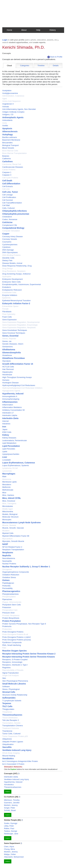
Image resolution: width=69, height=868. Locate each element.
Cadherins (7, 159)
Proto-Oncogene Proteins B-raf (15, 634)
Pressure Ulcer (8, 613)
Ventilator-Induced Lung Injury (17, 750)
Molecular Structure (10, 517)
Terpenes (7, 703)
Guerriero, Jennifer (12, 803)
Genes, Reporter (9, 339)
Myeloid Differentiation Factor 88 (16, 536)
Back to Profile (55, 57)
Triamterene (7, 731)
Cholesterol (7, 217)
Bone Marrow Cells (10, 151)
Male (4, 476)
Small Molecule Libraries (14, 684)
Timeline (41, 66)
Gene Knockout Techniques (14, 333)
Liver (5, 457)
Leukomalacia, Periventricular (15, 440)
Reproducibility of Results (13, 670)
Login (5, 40)
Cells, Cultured (8, 208)
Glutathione (7, 355)
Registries (6, 668)
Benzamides (7, 143)
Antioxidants (7, 120)
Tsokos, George (11, 831)
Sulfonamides (9, 698)
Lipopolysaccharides (11, 454)
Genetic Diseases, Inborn (13, 344)
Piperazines (7, 599)
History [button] (53, 30)
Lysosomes (7, 471)
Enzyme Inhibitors (10, 295)
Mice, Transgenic (9, 503)
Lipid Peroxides (9, 449)
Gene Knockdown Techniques (15, 330)
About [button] (24, 30)
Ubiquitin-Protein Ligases (13, 742)
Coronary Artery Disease (13, 236)
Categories (25, 66)
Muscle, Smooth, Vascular (13, 528)
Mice (4, 493)
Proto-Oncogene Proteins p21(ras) (17, 640)
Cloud (9, 66)
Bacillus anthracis (10, 137)
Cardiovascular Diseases (13, 167)
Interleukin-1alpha (10, 415)
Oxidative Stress (9, 577)
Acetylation (7, 91)
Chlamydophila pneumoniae (16, 214)
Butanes (6, 156)
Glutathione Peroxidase (14, 358)
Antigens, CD (8, 114)
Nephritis (7, 556)
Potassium (7, 607)
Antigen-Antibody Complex (13, 112)
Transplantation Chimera (13, 726)
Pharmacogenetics (11, 591)
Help (38, 30)
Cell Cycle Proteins (10, 178)
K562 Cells (7, 432)
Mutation (6, 531)
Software (6, 686)
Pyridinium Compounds (12, 642)
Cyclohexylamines (10, 245)
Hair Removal (8, 369)
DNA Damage (8, 250)
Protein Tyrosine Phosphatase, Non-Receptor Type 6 (24, 624)
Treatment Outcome (11, 728)
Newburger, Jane (11, 834)
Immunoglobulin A (10, 396)
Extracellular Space (10, 306)
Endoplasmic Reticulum (12, 290)
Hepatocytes (7, 372)
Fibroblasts (7, 312)
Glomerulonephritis (12, 353)
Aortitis (5, 126)
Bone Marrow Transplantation (15, 153)
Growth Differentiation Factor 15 (18, 364)
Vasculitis (7, 747)
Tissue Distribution (10, 718)
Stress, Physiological (11, 689)
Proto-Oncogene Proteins (13, 632)
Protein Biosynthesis (11, 618)
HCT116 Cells (8, 367)
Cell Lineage (7, 195)
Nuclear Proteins (9, 564)
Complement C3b (10, 225)
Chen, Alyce (9, 847)
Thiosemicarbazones (12, 715)
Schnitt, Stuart (10, 810)
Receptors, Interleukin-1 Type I (15, 665)
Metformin (6, 487)
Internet (5, 421)
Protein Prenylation (11, 621)
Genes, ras (7, 341)
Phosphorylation (9, 597)
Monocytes (7, 520)
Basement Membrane (11, 140)
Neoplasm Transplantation (13, 550)
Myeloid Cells (8, 533)
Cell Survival (7, 200)
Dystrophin (7, 277)
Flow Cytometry (9, 314)
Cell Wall (6, 205)
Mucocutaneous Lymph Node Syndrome (21, 522)
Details (56, 66)
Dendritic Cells (8, 258)
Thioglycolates (8, 709)
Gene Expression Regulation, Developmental (21, 322)
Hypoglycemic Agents (11, 391)
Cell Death (7, 181)
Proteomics (7, 629)
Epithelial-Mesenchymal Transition (16, 301)
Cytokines (6, 247)
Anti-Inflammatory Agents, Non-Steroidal (19, 109)
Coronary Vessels (10, 239)
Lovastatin (7, 460)
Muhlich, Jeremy (11, 805)
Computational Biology (13, 228)
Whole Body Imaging (11, 753)
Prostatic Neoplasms (11, 615)
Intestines (6, 424)
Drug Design (7, 268)
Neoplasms (8, 552)
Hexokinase (7, 375)
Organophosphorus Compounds (16, 572)
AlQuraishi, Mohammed (14, 857)
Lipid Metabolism (9, 443)
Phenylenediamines (10, 594)
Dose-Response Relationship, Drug (17, 266)
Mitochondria (8, 512)
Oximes (6, 580)
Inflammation (8, 405)
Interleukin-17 (8, 413)
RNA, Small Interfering (12, 645)
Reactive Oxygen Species (15, 651)
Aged (4, 99)
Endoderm (7, 287)
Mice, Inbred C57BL (12, 498)
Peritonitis (6, 586)
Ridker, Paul (9, 828)
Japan (5, 429)
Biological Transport (10, 145)
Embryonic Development (13, 279)
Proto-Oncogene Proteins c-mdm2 (16, 637)
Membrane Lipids (9, 482)
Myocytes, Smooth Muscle (13, 541)
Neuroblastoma (9, 558)
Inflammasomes (10, 402)
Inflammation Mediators (12, 407)
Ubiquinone (7, 739)
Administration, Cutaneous (13, 96)
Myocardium (7, 539)
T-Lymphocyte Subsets (12, 701)
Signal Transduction (10, 673)
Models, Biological (10, 514)
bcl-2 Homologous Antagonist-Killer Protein (20, 761)
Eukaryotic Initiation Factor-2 (16, 303)
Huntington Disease (10, 383)
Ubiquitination (8, 744)
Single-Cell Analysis (10, 675)
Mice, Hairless (8, 495)
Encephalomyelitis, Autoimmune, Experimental (21, 284)
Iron (4, 427)
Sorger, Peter (10, 808)
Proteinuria (7, 626)
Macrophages (9, 474)
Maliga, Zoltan (10, 854)
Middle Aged (7, 509)
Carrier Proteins (9, 170)
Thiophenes (7, 712)
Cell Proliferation (9, 197)
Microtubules (8, 506)
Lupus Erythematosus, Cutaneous (19, 463)
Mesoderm (7, 485)
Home (9, 30)
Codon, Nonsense (10, 219)
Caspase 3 (7, 175)
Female (5, 309)
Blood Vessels (8, 148)
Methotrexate (8, 490)
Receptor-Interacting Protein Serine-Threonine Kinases (29, 657)
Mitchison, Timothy (12, 800)
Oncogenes (7, 569)
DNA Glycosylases (10, 252)
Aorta (5, 123)
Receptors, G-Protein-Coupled (15, 660)
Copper (6, 234)
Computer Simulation (11, 231)
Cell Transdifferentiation (12, 203)
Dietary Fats (7, 260)
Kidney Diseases (9, 438)
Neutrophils (7, 561)
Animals (6, 107)
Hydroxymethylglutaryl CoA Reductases (19, 385)
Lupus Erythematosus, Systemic (16, 465)
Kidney (6, 435)
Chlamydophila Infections (15, 211)
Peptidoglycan (8, 583)
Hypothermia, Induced (13, 394)
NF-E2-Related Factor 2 (12, 547)
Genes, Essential (10, 336)
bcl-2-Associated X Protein (13, 764)
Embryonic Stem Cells (11, 282)
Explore (8, 792)
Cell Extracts (8, 186)
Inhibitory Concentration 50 (13, 410)
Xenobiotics (8, 758)
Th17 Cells (7, 706)
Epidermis (6, 298)
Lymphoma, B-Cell (10, 468)
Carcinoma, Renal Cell (12, 164)
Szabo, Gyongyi (11, 823)
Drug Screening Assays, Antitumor (16, 274)
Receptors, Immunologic (12, 662)
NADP (5, 544)
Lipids (5, 452)
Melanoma (7, 479)
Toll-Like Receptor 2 (11, 720)
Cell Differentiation (11, 184)
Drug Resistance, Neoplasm (14, 271)
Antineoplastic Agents (13, 117)
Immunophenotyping (11, 399)
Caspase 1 (7, 172)
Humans (6, 380)
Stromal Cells (9, 692)
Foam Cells (7, 317)
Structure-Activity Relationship (15, 695)
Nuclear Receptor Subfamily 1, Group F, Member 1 (26, 567)
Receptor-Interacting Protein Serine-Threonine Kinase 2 (29, 654)
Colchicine (7, 222)
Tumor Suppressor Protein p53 (15, 736)
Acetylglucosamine (10, 93)
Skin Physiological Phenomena (15, 681)
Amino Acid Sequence (11, 101)
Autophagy (8, 134)
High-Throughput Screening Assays (17, 377)
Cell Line (6, 189)
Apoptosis (7, 128)
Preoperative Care (10, 610)
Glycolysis (7, 361)
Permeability (7, 588)
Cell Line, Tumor (10, 192)
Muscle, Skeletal (9, 525)
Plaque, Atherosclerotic (12, 602)
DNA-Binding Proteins (11, 255)
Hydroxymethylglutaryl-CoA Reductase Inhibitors (22, 388)
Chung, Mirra (9, 849)
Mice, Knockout (9, 501)
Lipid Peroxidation (11, 446)
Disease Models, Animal (12, 263)
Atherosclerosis (10, 131)
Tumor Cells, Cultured (11, 734)
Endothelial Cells (9, 292)
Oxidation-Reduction (11, 575)
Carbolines (7, 161)
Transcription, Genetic (11, 723)
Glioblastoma (9, 350)
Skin (4, 678)
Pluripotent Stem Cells (12, 605)
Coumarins (7, 242)
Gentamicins (7, 347)
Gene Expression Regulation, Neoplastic (19, 327)
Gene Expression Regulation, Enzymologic (20, 325)
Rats (4, 648)
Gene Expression (9, 320)
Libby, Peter (9, 826)
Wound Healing (9, 756)
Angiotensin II (8, 104)
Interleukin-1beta (10, 418)
